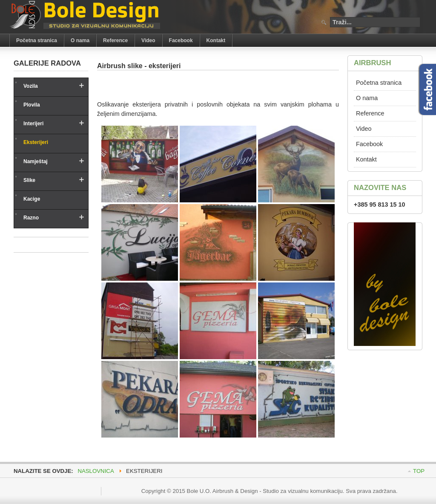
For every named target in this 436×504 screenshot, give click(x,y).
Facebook (369, 144)
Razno (31, 218)
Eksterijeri (36, 142)
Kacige (32, 199)
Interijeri (33, 124)
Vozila (31, 86)
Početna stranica (379, 83)
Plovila (32, 105)
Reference (370, 113)
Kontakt (366, 159)
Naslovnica (96, 471)
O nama (367, 98)
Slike (29, 180)
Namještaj (36, 161)
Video (364, 129)
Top (419, 471)
